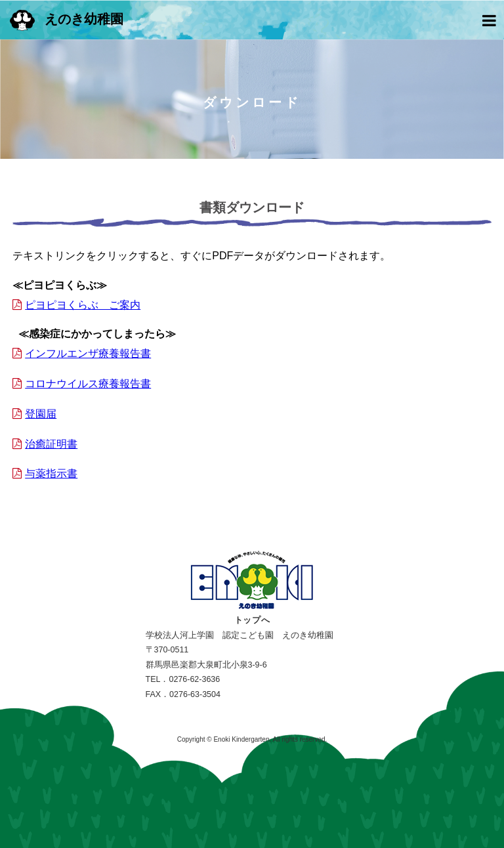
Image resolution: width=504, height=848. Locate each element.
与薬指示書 (51, 474)
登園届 (41, 414)
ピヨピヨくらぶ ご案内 (83, 305)
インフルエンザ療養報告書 (88, 353)
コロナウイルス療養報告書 (88, 384)
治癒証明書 (51, 444)
